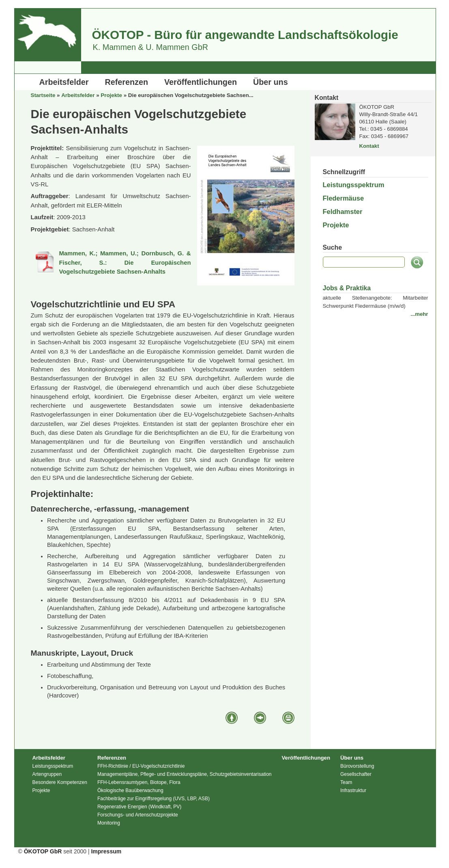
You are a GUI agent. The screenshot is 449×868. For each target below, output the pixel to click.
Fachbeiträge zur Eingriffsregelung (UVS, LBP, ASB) (154, 799)
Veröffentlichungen (201, 82)
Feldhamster (343, 212)
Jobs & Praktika (347, 288)
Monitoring (109, 823)
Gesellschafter (356, 774)
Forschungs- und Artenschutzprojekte (138, 815)
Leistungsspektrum (354, 185)
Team (346, 782)
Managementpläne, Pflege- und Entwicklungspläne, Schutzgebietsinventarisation (185, 774)
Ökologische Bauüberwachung (130, 790)
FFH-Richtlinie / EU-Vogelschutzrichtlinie (141, 766)
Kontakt (369, 146)
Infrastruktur (353, 790)
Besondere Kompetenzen (60, 782)
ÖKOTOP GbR (43, 851)
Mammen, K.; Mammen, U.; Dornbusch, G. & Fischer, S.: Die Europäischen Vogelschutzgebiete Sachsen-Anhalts (125, 262)
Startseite (43, 95)
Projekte (111, 95)
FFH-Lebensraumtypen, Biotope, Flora (139, 782)
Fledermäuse (344, 198)
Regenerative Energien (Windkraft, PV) (139, 807)
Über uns (271, 82)
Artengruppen (47, 774)
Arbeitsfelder (64, 82)
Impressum (106, 851)
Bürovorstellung (357, 766)
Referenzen (126, 82)
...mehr (419, 314)
